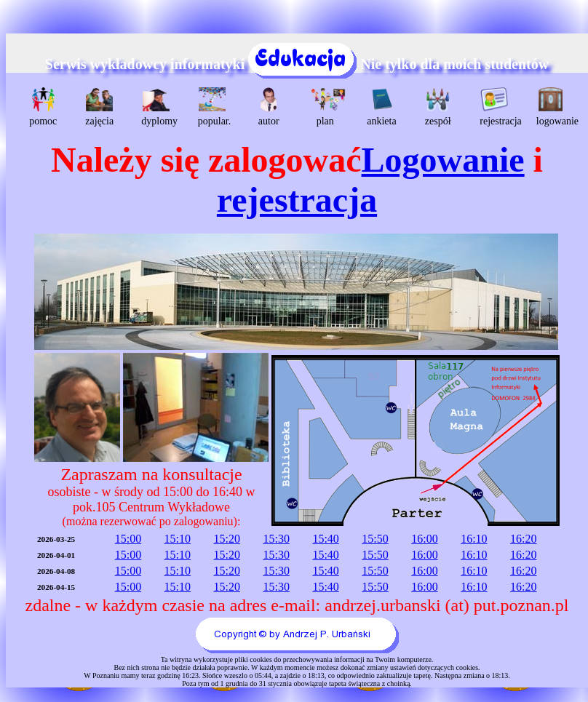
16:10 (474, 539)
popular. (214, 107)
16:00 (424, 539)
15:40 (325, 539)
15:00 (128, 539)
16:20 (523, 539)
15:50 (375, 539)
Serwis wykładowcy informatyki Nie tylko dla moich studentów (297, 64)
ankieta (381, 107)
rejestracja (496, 107)
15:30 (276, 539)
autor (269, 107)
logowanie (553, 107)
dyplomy (158, 107)
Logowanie (443, 160)
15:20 (227, 539)
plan (327, 107)
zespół (438, 107)
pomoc (43, 107)
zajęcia (99, 107)
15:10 (178, 539)
